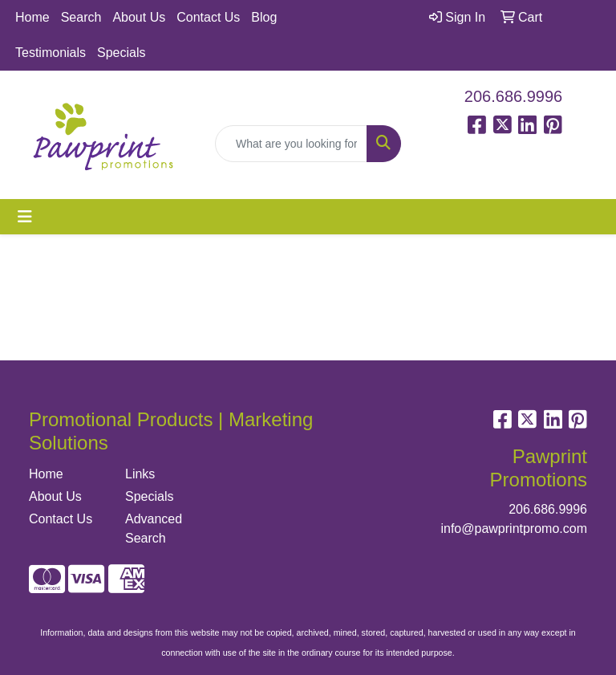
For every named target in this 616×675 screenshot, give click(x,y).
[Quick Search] (291, 144)
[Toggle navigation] (25, 217)
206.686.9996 (513, 96)
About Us (139, 17)
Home (32, 17)
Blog (264, 17)
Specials (121, 53)
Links (140, 474)
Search (81, 17)
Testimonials (51, 53)
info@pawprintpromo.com (514, 529)
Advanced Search (154, 529)
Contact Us (208, 17)
